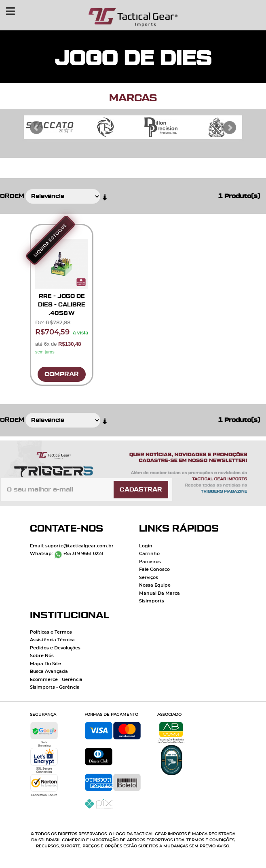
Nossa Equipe (155, 585)
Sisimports (152, 601)
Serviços (149, 578)
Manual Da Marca (159, 593)
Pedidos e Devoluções (55, 648)
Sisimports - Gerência (55, 687)
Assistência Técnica (52, 640)
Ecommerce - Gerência (56, 680)
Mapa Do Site (45, 664)
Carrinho (149, 554)
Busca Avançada (49, 671)
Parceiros (150, 562)
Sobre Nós (42, 656)
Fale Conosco (154, 569)
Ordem (12, 196)
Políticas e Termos (51, 632)
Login (146, 546)
